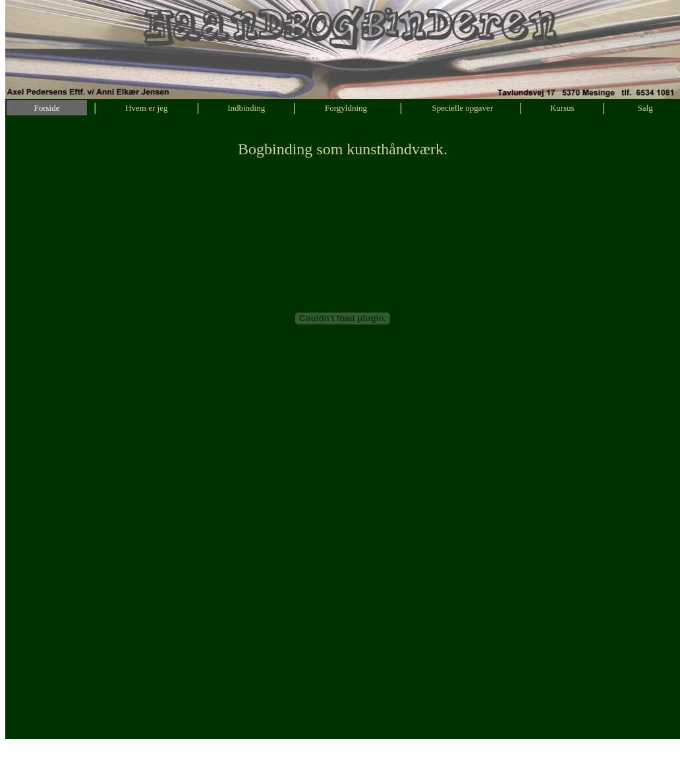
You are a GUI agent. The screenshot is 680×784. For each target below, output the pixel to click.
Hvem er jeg (146, 108)
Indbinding (246, 108)
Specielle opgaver (462, 108)
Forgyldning (346, 108)
